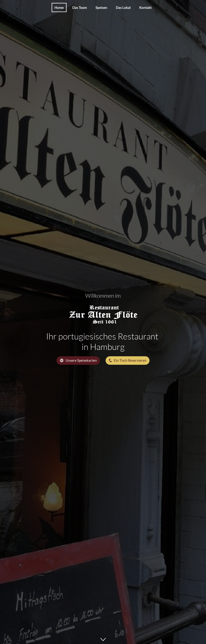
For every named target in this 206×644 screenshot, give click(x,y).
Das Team (80, 7)
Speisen (101, 7)
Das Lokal (123, 7)
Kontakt (145, 7)
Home (59, 7)
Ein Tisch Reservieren (128, 360)
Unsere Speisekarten (78, 360)
